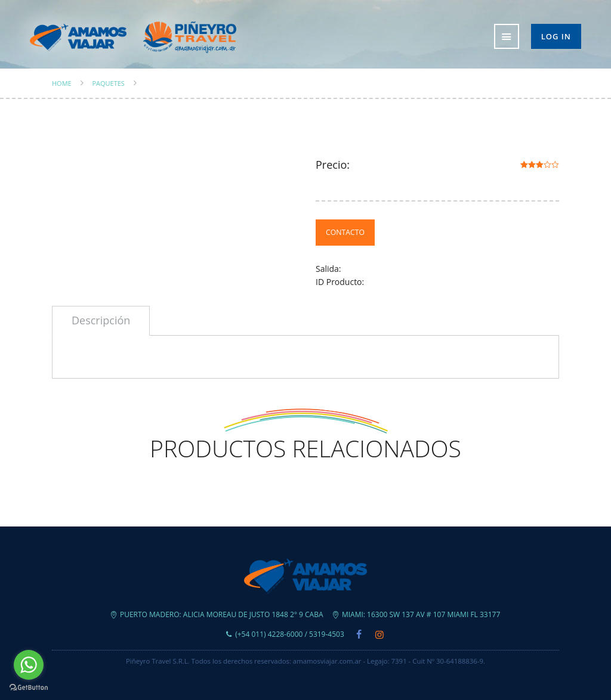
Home (62, 83)
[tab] (101, 321)
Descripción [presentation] (101, 320)
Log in (556, 36)
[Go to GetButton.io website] (29, 688)
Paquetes (108, 83)
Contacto (345, 232)
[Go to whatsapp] (29, 665)
